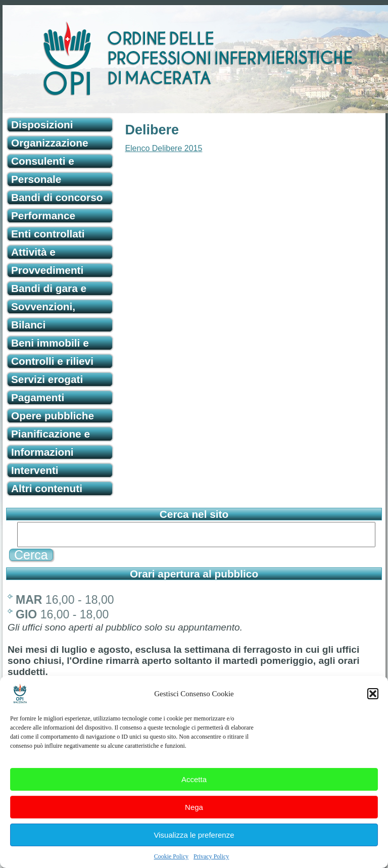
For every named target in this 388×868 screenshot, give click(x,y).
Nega (194, 814)
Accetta (194, 786)
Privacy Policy (211, 863)
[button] (373, 701)
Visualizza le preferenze (194, 842)
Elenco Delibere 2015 (163, 148)
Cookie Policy (171, 863)
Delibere (152, 130)
